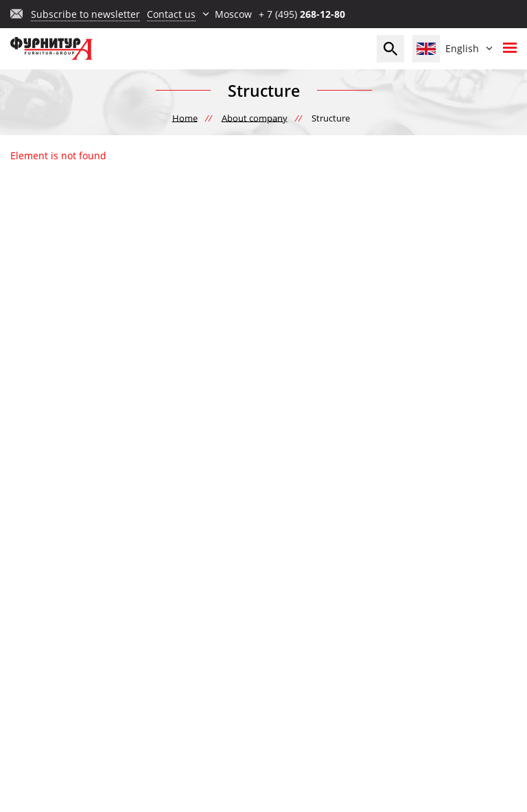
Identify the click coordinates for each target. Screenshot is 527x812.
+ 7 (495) (302, 14)
